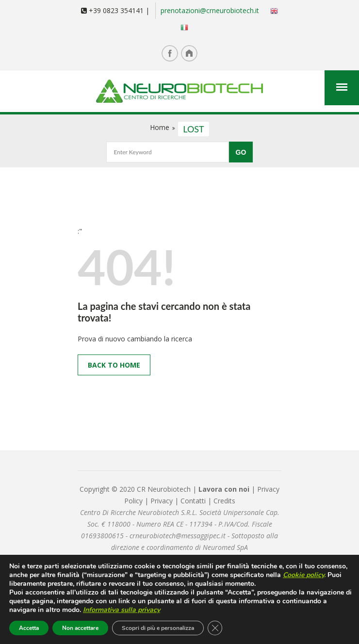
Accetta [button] (29, 628)
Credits (224, 501)
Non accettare (80, 628)
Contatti (193, 501)
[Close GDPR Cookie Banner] (215, 628)
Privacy (163, 501)
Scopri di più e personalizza (158, 628)
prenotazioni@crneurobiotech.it (210, 10)
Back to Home (114, 365)
